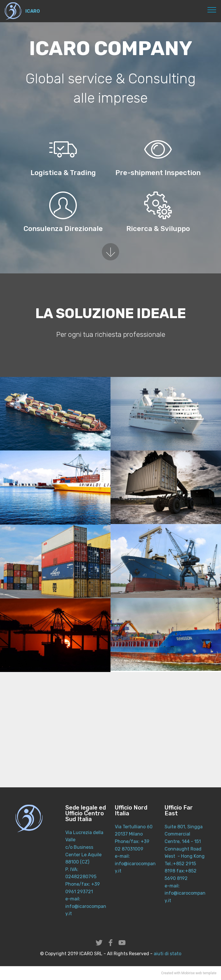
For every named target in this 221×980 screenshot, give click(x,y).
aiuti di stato (167, 954)
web (199, 973)
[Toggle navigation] (212, 10)
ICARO (33, 11)
